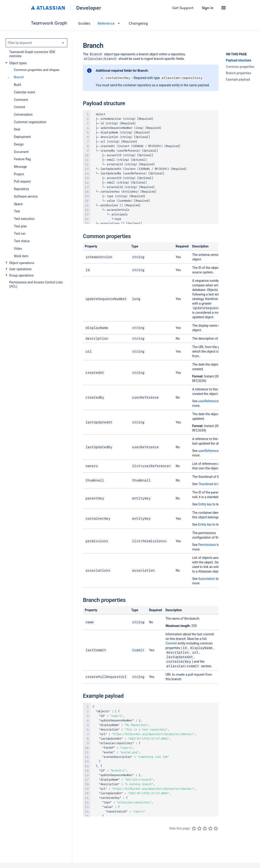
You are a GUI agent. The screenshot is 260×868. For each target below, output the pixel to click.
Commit (138, 650)
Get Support (183, 8)
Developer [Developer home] (89, 8)
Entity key (205, 504)
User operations (20, 269)
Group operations (21, 275)
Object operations (22, 263)
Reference (109, 23)
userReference (209, 401)
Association (207, 579)
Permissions (207, 545)
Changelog (138, 23)
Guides (84, 23)
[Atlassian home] (48, 8)
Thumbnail (206, 484)
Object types (18, 63)
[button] (224, 8)
